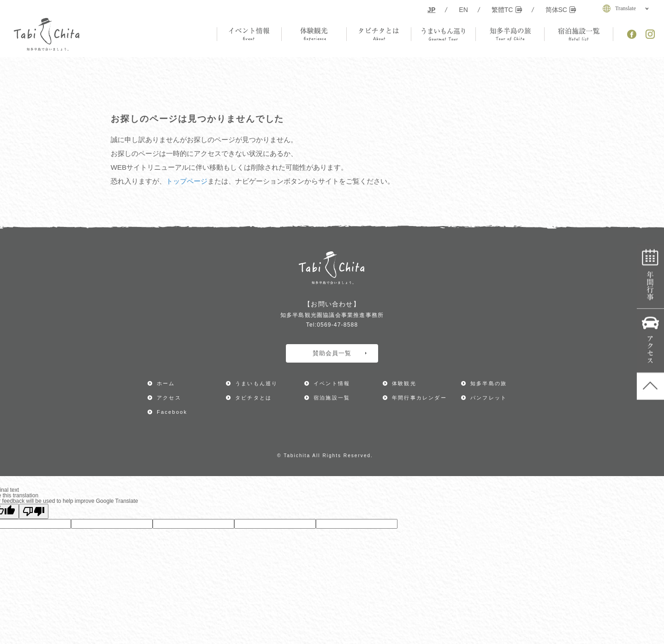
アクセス (650, 341)
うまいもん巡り (256, 383)
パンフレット (489, 398)
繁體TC (507, 10)
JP (431, 10)
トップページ (187, 181)
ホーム (166, 383)
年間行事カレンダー (650, 277)
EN (463, 10)
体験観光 (404, 383)
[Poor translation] (34, 511)
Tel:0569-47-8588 (332, 325)
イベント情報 (332, 383)
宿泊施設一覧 (332, 398)
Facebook (172, 412)
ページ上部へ (650, 387)
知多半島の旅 (489, 383)
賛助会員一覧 (340, 353)
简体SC (561, 10)
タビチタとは (253, 398)
